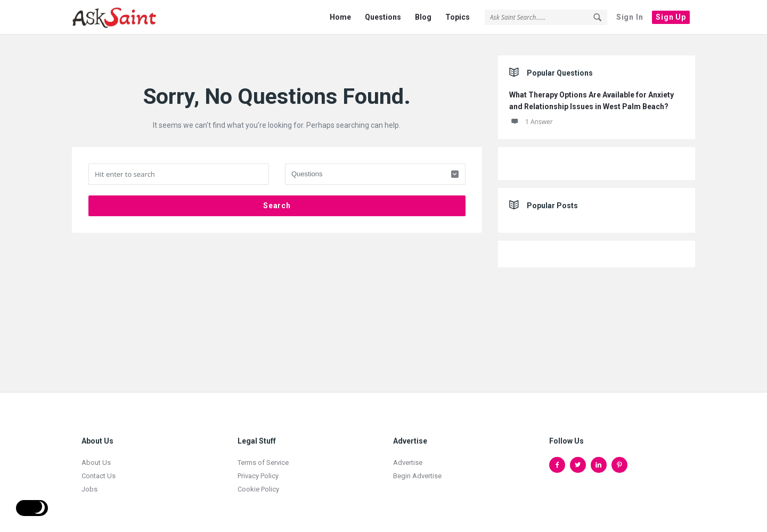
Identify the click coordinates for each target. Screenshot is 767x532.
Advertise (408, 457)
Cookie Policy (258, 483)
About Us (96, 457)
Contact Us (99, 470)
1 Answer (531, 116)
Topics (458, 17)
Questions (383, 17)
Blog (423, 17)
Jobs (89, 483)
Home (340, 17)
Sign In (630, 17)
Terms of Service (263, 457)
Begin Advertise (417, 470)
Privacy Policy (258, 470)
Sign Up (671, 17)
